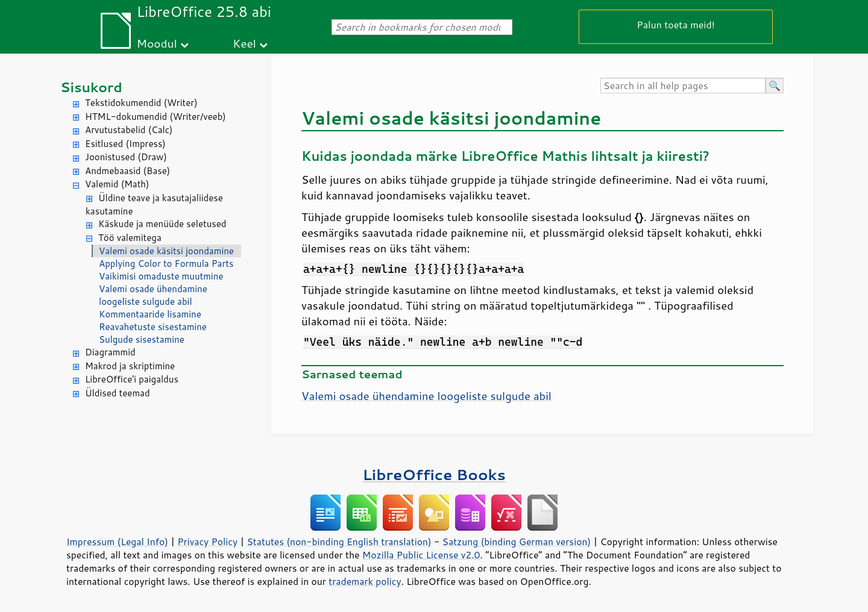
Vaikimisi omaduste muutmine (161, 276)
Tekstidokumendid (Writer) (141, 103)
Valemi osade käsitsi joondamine (166, 251)
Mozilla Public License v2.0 (421, 555)
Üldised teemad (118, 393)
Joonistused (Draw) (126, 157)
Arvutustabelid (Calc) (129, 130)
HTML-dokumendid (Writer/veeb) (156, 117)
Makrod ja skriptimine (130, 366)
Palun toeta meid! (676, 24)
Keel (244, 43)
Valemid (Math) (117, 184)
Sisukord (91, 87)
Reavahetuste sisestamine (153, 327)
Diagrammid (110, 352)
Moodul (157, 43)
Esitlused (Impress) (125, 144)
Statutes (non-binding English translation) (339, 542)
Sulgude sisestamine (142, 339)
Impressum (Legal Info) (117, 542)
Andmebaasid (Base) (127, 171)
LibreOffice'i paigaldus (132, 379)
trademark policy (365, 581)
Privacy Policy (207, 542)
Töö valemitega (130, 238)
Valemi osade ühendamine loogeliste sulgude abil (153, 295)
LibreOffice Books (434, 474)
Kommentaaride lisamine (150, 314)
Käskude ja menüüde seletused (162, 224)
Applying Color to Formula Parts (166, 264)
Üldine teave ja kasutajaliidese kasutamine (154, 205)
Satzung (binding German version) (517, 542)
